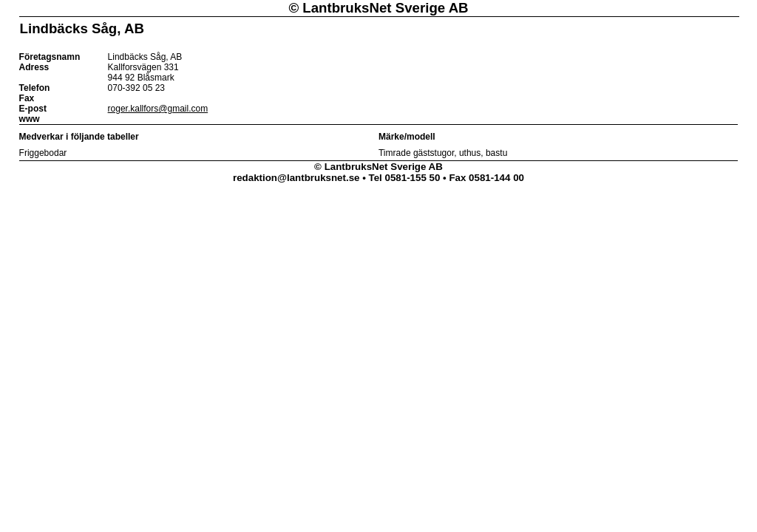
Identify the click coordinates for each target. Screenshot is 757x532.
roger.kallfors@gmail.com (158, 109)
